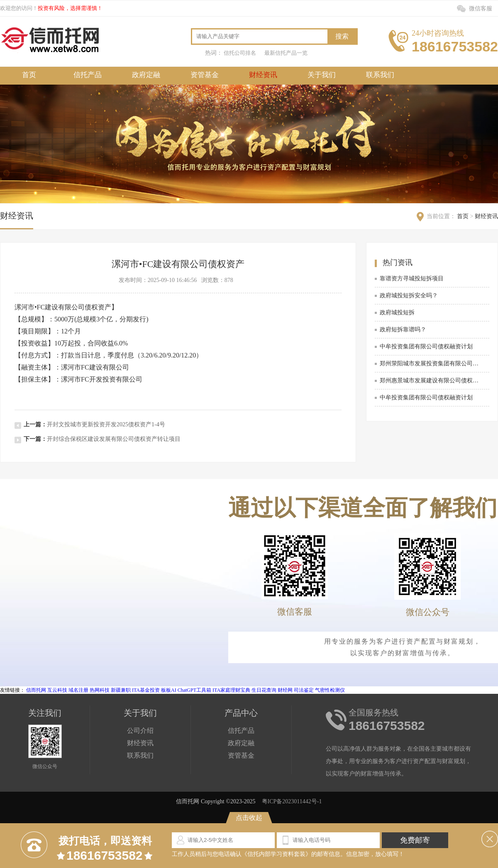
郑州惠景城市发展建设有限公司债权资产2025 (431, 381)
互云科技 (57, 690)
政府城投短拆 (397, 312)
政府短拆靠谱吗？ (403, 329)
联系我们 (380, 75)
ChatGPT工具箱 (194, 690)
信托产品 (88, 75)
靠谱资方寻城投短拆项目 (412, 278)
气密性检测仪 (330, 690)
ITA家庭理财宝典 (231, 690)
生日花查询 (264, 690)
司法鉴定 (304, 690)
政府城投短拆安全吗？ (409, 295)
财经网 (285, 690)
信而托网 (36, 690)
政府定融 (146, 75)
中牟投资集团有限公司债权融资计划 (426, 346)
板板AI (169, 690)
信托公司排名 (240, 53)
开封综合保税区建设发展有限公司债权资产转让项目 (114, 439)
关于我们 (322, 75)
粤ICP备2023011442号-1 (292, 801)
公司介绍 (140, 731)
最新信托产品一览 (286, 53)
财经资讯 (263, 75)
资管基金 (205, 75)
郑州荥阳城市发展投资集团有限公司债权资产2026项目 (431, 363)
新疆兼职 (121, 690)
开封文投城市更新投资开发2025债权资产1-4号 (106, 424)
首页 (29, 75)
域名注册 (78, 690)
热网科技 (100, 690)
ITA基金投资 (146, 690)
